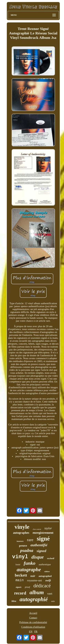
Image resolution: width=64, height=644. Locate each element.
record (20, 593)
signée (19, 587)
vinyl (20, 557)
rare (30, 540)
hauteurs (20, 541)
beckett (21, 575)
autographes (21, 533)
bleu (14, 601)
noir (33, 576)
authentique (45, 564)
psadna (27, 550)
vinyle (22, 527)
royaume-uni (35, 580)
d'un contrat (37, 529)
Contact (33, 618)
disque (38, 557)
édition (47, 571)
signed (41, 551)
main (20, 580)
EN (31, 632)
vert (50, 594)
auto (53, 601)
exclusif (51, 558)
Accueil (33, 613)
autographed (45, 576)
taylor (48, 528)
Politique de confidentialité (33, 622)
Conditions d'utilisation (33, 627)
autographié (34, 599)
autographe (29, 569)
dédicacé (42, 586)
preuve (23, 546)
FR (36, 632)
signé (43, 539)
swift (48, 580)
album (37, 592)
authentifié (39, 545)
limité (18, 565)
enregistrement (43, 533)
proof (27, 587)
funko (30, 563)
